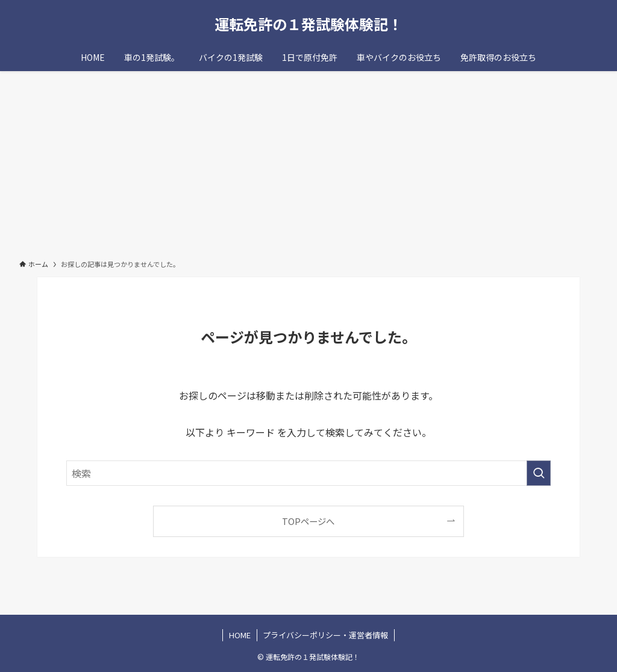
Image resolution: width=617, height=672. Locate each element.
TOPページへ (308, 521)
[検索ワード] (308, 473)
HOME (240, 635)
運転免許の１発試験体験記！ (308, 24)
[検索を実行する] (539, 473)
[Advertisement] (308, 162)
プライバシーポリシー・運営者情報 (325, 635)
